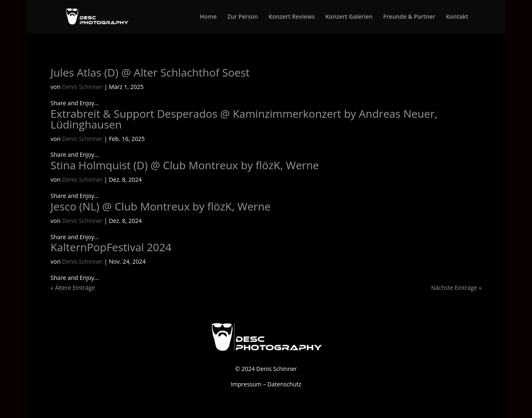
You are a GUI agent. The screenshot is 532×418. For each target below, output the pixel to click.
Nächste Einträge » (456, 288)
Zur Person (243, 17)
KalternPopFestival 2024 (111, 247)
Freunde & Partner (409, 17)
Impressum (246, 384)
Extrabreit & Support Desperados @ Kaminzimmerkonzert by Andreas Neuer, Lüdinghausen (244, 119)
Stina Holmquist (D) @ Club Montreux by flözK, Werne (185, 165)
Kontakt (457, 17)
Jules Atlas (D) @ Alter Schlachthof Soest (150, 72)
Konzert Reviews (292, 17)
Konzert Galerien (349, 17)
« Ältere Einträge (73, 288)
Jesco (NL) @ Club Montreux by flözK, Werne (161, 206)
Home (208, 17)
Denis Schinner (82, 87)
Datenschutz (284, 384)
